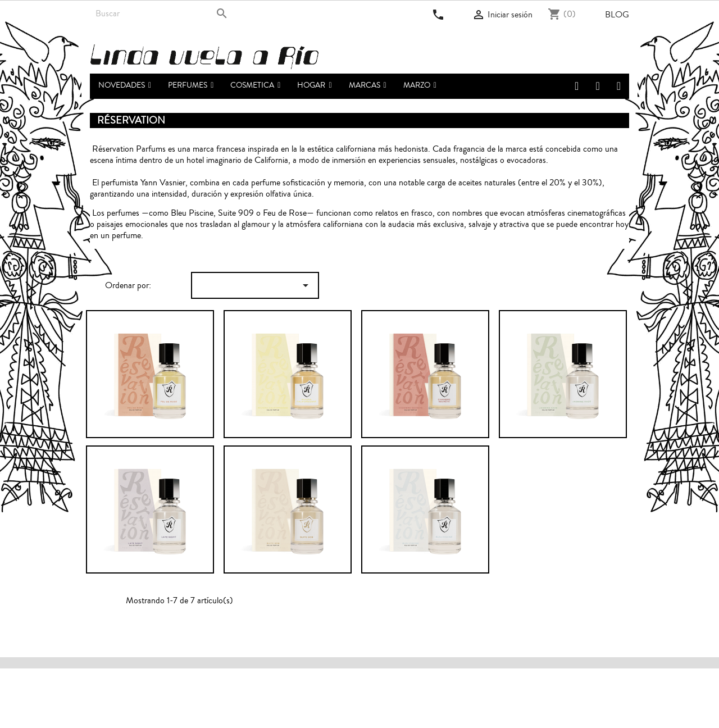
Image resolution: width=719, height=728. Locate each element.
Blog (617, 15)
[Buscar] (161, 13)
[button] (191, 86)
